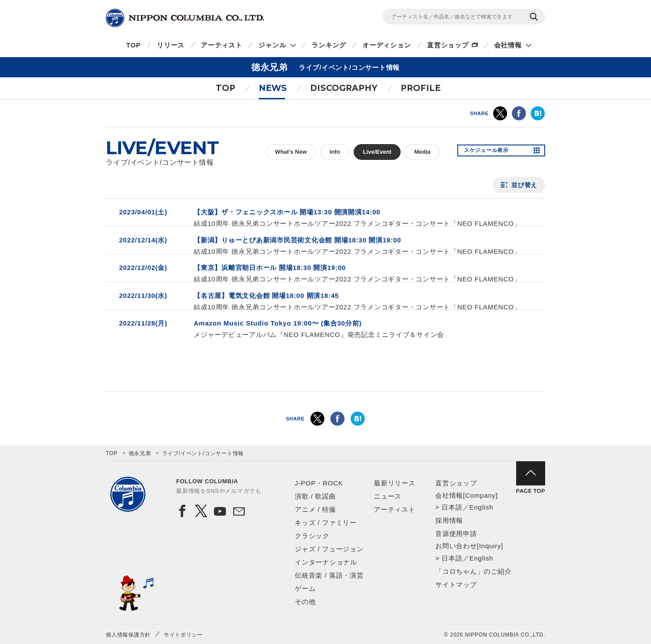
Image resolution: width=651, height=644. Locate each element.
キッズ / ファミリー (326, 523)
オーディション (387, 45)
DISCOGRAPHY (344, 88)
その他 (305, 602)
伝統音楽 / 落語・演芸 (329, 575)
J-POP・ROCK (319, 483)
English (481, 507)
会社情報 (508, 45)
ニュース (388, 496)
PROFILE (421, 88)
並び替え (524, 185)
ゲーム (305, 588)
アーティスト (222, 45)
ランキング (329, 45)
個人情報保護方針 (128, 635)
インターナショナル (326, 562)
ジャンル (272, 45)
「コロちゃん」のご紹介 (473, 571)
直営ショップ (448, 45)
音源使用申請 (456, 534)
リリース (171, 45)
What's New (291, 152)
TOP (133, 45)
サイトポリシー (183, 635)
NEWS (273, 88)
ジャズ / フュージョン (329, 549)
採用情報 (449, 520)
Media (422, 152)
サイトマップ (456, 584)
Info (335, 152)
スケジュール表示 (492, 152)
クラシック (312, 536)
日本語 (452, 507)
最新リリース (395, 483)
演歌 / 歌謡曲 (315, 496)
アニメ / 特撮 (315, 509)
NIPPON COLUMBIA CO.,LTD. (185, 18)
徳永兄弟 (140, 453)
